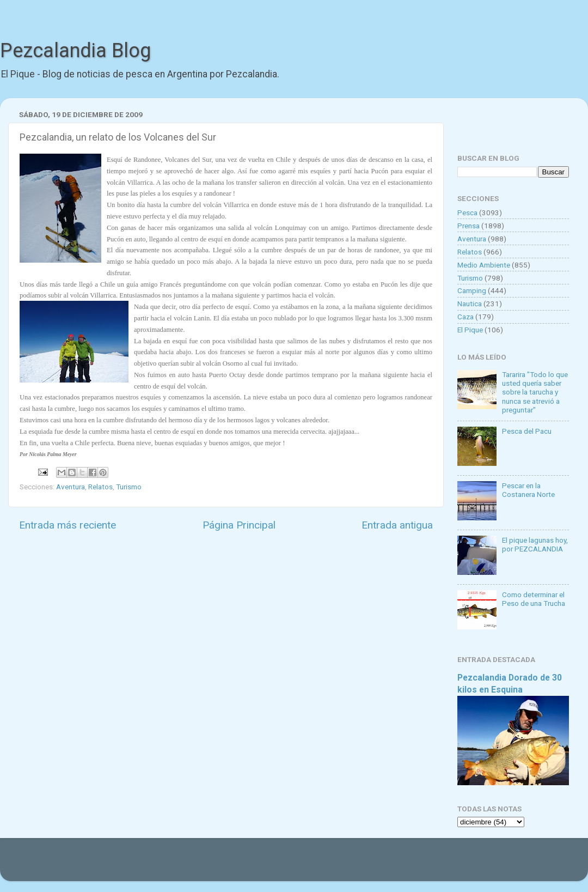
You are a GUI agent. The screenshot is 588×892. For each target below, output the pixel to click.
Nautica (470, 304)
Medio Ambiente (484, 265)
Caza (465, 317)
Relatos (100, 487)
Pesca (467, 213)
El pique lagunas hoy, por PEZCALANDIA (535, 544)
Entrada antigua (397, 525)
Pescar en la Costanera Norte (528, 490)
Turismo (129, 487)
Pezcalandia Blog (75, 51)
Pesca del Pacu (527, 431)
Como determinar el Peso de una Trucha (534, 599)
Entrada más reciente (68, 525)
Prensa (468, 226)
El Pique (470, 330)
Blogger (406, 865)
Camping (472, 290)
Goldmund (313, 865)
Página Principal (239, 525)
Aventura (71, 487)
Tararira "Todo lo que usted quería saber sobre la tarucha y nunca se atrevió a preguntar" (535, 392)
